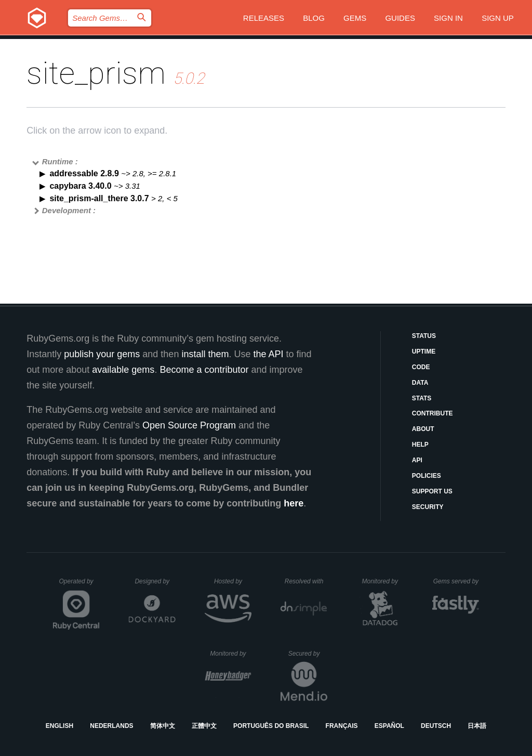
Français (342, 726)
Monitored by (383, 581)
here (294, 503)
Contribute (433, 413)
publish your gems (102, 354)
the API (268, 354)
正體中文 (204, 726)
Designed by (155, 581)
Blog (314, 18)
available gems (123, 370)
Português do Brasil (271, 726)
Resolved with (306, 581)
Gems (355, 18)
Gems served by (456, 581)
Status (424, 336)
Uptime (424, 351)
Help (420, 445)
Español (389, 726)
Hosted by (233, 581)
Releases (264, 18)
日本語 (477, 726)
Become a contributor (204, 370)
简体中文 (163, 726)
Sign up (498, 18)
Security (428, 507)
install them (205, 354)
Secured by (308, 654)
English (59, 726)
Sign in (448, 18)
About (423, 429)
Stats (422, 398)
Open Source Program (189, 425)
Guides (400, 18)
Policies (427, 476)
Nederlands (111, 726)
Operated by (79, 585)
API (417, 460)
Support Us (432, 491)
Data (420, 383)
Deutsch (436, 726)
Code (421, 367)
